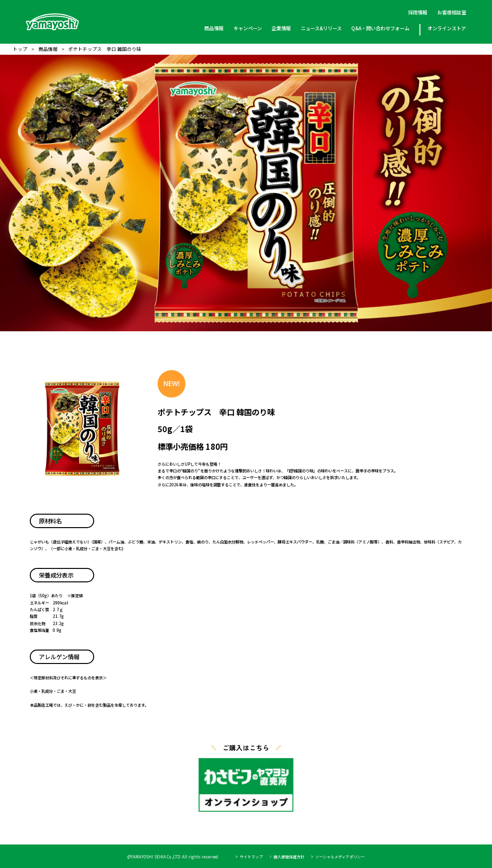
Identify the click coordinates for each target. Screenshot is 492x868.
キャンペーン (248, 28)
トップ (20, 49)
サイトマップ (251, 857)
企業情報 (281, 28)
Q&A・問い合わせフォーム (380, 28)
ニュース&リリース (321, 28)
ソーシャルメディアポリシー (340, 857)
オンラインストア (446, 28)
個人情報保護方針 (289, 857)
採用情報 (418, 12)
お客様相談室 (451, 12)
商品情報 (214, 28)
